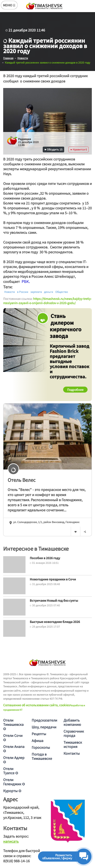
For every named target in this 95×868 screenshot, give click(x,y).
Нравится (79, 149)
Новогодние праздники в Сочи (53, 579)
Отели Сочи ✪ (13, 738)
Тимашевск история (73, 744)
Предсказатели (44, 720)
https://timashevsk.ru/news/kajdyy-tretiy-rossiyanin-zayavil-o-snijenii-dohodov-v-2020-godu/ (47, 301)
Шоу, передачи (44, 727)
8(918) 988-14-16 (16, 861)
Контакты (72, 753)
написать (11, 841)
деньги (49, 292)
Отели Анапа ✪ (14, 749)
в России (23, 292)
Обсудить (54, 149)
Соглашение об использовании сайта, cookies (36, 705)
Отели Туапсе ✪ (11, 771)
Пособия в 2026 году (45, 558)
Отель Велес (22, 480)
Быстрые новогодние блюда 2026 (55, 622)
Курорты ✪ (12, 791)
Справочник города (74, 733)
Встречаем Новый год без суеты (54, 600)
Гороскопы (41, 747)
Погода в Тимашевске (42, 756)
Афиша (38, 740)
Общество (62, 292)
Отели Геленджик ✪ (14, 782)
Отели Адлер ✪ (14, 760)
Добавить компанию (72, 722)
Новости (10, 292)
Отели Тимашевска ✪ (13, 724)
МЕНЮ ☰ (9, 5)
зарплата (36, 292)
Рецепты (39, 734)
